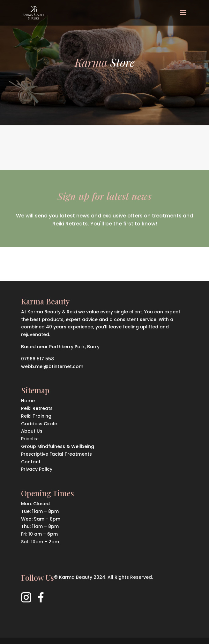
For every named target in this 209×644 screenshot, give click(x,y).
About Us (32, 431)
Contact (31, 462)
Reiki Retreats (37, 408)
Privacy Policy (37, 469)
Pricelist (30, 439)
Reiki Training (36, 416)
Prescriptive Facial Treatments (56, 454)
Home (28, 401)
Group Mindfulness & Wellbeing (58, 446)
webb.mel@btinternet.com (52, 366)
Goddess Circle (39, 424)
